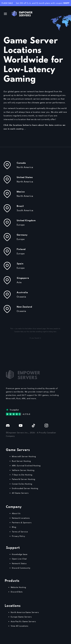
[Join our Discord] (8, 425)
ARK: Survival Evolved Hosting (26, 466)
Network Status (19, 563)
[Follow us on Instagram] (46, 425)
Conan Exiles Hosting (22, 484)
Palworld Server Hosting (24, 479)
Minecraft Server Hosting (24, 456)
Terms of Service (20, 532)
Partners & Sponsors (22, 522)
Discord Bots (17, 592)
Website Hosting (18, 587)
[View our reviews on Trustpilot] (18, 412)
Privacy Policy (19, 536)
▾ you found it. (35, 338)
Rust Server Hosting (21, 461)
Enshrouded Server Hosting (25, 488)
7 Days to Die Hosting (22, 475)
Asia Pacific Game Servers (23, 621)
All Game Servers (20, 493)
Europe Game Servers (21, 617)
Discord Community (21, 568)
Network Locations (21, 518)
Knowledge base (20, 554)
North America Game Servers (25, 612)
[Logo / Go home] (22, 14)
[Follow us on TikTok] (33, 425)
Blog (14, 527)
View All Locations (20, 626)
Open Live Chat (19, 559)
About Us (16, 513)
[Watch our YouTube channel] (21, 425)
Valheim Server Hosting (23, 470)
